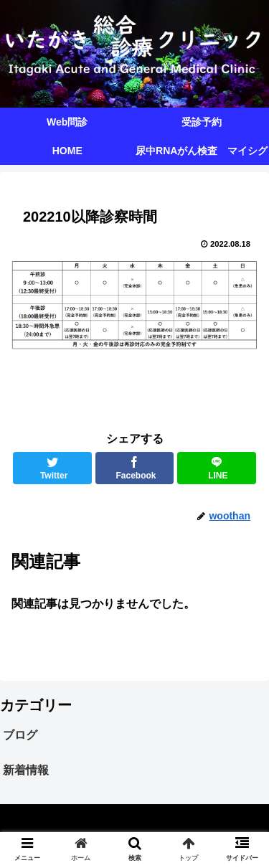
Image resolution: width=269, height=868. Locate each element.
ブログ (20, 735)
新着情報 (26, 770)
